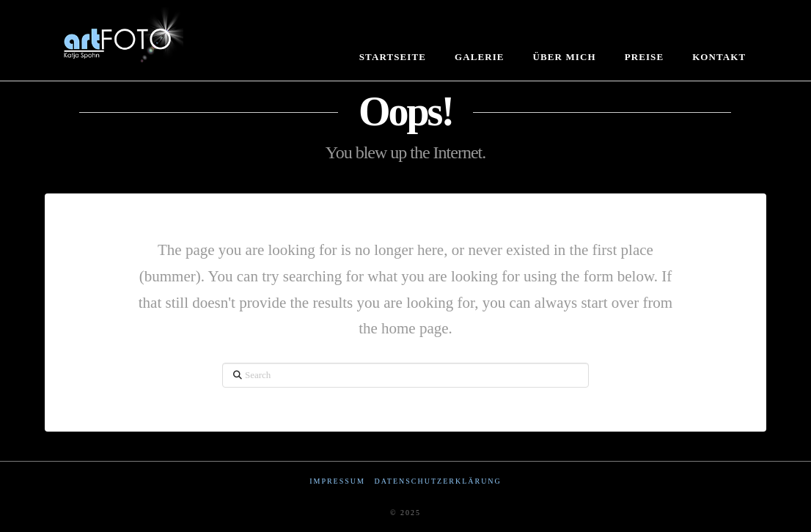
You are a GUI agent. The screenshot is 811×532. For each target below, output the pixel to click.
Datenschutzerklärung (437, 481)
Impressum (337, 481)
